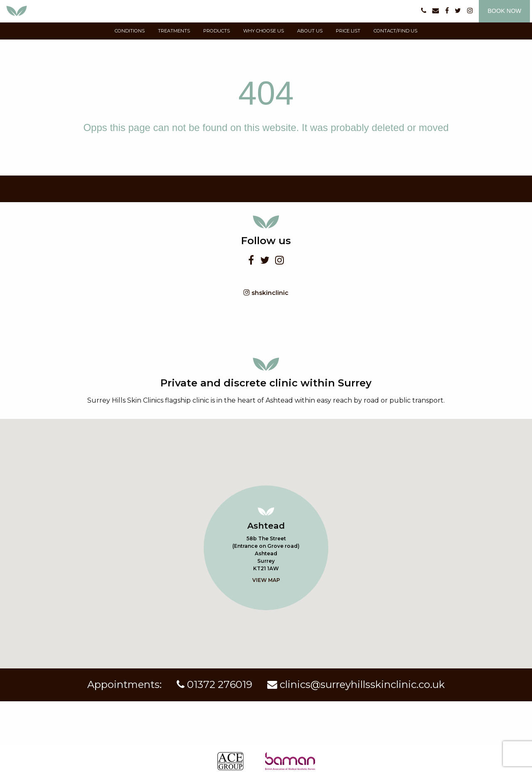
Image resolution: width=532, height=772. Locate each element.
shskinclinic (266, 293)
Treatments (174, 31)
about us (310, 31)
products (217, 31)
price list (348, 31)
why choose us (264, 31)
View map (266, 580)
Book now (504, 11)
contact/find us (395, 31)
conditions (130, 31)
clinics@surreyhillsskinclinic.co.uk (356, 684)
